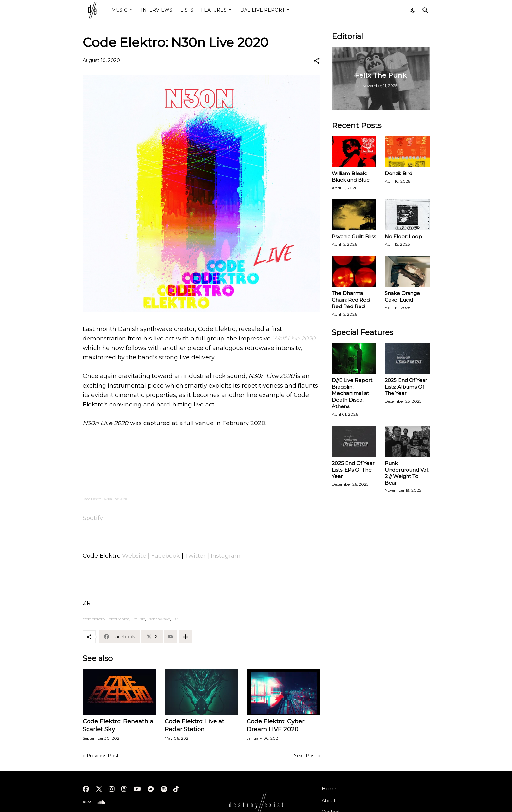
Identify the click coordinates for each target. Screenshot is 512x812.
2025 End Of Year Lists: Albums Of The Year (406, 387)
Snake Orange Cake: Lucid (402, 297)
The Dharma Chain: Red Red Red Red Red (351, 300)
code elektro (94, 619)
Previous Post (103, 756)
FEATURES (214, 10)
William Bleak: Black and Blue (351, 177)
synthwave (160, 619)
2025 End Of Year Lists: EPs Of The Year (353, 470)
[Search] (424, 10)
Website (134, 556)
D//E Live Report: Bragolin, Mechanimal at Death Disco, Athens (352, 393)
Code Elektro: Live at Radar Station (194, 725)
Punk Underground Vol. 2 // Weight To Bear (407, 473)
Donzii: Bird (399, 173)
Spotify (93, 518)
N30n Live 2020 (116, 499)
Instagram (226, 556)
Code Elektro (92, 499)
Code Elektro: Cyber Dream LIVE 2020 (275, 725)
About (329, 801)
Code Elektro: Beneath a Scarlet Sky (118, 725)
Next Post (305, 756)
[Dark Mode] (413, 10)
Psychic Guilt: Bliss (354, 236)
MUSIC (119, 10)
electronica (119, 619)
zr (176, 619)
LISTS (187, 10)
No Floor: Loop (403, 236)
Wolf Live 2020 (294, 339)
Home (329, 789)
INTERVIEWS (157, 10)
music (139, 619)
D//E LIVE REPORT (263, 10)
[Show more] (185, 637)
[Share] (317, 61)
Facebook (166, 556)
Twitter (195, 556)
